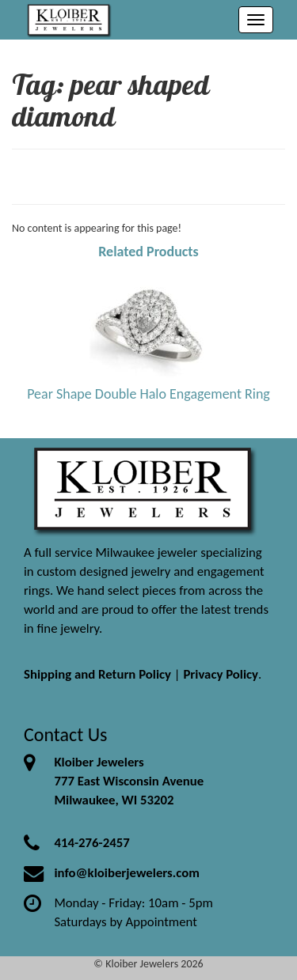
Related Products (148, 252)
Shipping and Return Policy (97, 674)
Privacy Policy (221, 674)
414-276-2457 (91, 843)
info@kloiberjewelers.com (127, 873)
